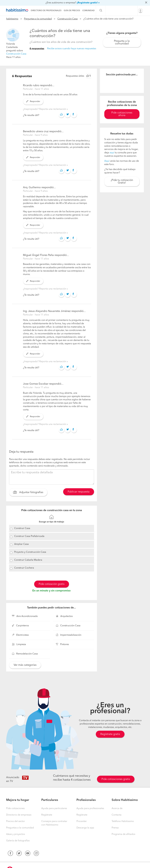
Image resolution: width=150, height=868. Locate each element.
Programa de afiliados (123, 834)
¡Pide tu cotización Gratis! (122, 181)
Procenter (82, 821)
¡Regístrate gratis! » (88, 3)
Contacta (117, 815)
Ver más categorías (25, 665)
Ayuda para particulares (54, 808)
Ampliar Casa (21, 544)
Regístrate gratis (110, 734)
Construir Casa (22, 528)
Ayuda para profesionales (90, 808)
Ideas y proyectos (16, 834)
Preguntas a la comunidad (38, 19)
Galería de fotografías (18, 841)
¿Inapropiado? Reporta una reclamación (45, 109)
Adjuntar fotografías (28, 493)
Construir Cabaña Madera (28, 560)
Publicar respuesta (79, 492)
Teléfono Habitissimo (123, 821)
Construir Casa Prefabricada (29, 536)
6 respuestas (37, 49)
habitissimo (12, 19)
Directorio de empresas (19, 815)
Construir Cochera (24, 568)
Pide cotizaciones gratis (116, 779)
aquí (112, 153)
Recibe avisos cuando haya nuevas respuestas (72, 49)
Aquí (107, 161)
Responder (33, 101)
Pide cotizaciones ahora (122, 114)
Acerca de (117, 808)
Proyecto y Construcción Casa (30, 552)
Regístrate (47, 815)
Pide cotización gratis (52, 584)
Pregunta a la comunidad (122, 42)
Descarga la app (85, 828)
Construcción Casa (68, 19)
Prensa (115, 828)
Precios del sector (16, 821)
